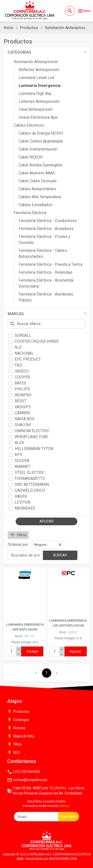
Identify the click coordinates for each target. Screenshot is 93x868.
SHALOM (23, 425)
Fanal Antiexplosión (36, 109)
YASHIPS (23, 407)
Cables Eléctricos (29, 125)
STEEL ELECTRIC (30, 472)
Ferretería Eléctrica (30, 213)
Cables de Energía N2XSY (41, 133)
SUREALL (23, 335)
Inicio (8, 28)
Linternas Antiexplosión (39, 101)
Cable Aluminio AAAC (37, 173)
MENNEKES (25, 508)
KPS (18, 455)
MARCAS (16, 314)
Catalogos (18, 720)
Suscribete (69, 817)
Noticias (16, 728)
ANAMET (22, 467)
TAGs (14, 745)
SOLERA (22, 461)
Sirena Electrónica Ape (38, 117)
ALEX (19, 443)
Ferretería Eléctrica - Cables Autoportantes (43, 253)
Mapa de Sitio (21, 736)
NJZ (18, 347)
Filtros (18, 535)
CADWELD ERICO (30, 490)
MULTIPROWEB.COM (63, 859)
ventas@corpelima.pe (27, 780)
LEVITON (23, 502)
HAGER (21, 496)
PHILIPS (22, 389)
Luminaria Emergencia (40, 86)
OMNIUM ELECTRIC (32, 431)
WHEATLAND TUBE (31, 437)
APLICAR (46, 521)
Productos (29, 28)
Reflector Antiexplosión (39, 70)
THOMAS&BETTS (30, 478)
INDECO (22, 371)
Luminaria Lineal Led (36, 78)
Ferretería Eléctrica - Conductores (48, 221)
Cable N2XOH (31, 157)
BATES (20, 383)
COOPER (22, 377)
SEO (14, 753)
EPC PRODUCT (28, 359)
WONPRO (23, 395)
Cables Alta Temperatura (40, 197)
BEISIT (21, 401)
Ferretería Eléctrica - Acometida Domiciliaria (46, 283)
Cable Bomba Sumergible (41, 165)
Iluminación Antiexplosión (67, 28)
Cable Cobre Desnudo (38, 181)
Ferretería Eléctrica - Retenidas (46, 272)
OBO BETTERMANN (32, 484)
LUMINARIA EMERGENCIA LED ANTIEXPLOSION (68, 623)
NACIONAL (24, 353)
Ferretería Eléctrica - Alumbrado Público (46, 297)
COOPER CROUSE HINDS (37, 341)
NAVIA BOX (25, 419)
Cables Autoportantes (37, 189)
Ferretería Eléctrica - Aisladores (46, 229)
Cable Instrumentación (38, 149)
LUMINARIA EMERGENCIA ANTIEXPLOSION (25, 627)
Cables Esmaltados (35, 205)
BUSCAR (60, 555)
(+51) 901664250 (24, 772)
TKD (18, 365)
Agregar (32, 651)
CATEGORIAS (19, 52)
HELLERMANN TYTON (34, 449)
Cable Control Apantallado (41, 141)
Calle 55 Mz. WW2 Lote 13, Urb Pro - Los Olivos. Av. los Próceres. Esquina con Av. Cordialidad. (46, 791)
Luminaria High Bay (35, 94)
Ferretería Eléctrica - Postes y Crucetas (45, 240)
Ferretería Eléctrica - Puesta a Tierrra (50, 264)
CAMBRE (22, 413)
